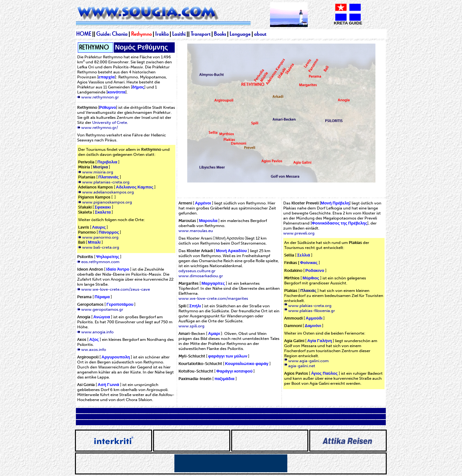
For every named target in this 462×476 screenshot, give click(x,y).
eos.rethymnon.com (100, 262)
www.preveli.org (299, 233)
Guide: (104, 34)
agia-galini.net (302, 366)
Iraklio (162, 34)
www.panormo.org (100, 237)
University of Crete (110, 122)
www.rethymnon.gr (100, 97)
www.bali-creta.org (101, 247)
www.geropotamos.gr (102, 309)
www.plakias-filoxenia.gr (312, 310)
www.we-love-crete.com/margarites (213, 298)
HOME (84, 34)
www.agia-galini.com (308, 361)
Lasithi (179, 34)
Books (220, 34)
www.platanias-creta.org (106, 182)
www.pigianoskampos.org (107, 202)
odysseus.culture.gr (197, 271)
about (260, 34)
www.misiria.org (98, 172)
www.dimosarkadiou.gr (201, 276)
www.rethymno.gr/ (100, 127)
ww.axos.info (94, 349)
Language (240, 34)
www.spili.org (191, 326)
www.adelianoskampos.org (108, 192)
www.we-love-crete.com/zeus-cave (116, 289)
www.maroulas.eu (196, 230)
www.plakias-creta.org (310, 305)
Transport (201, 34)
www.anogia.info (97, 332)
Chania (120, 34)
